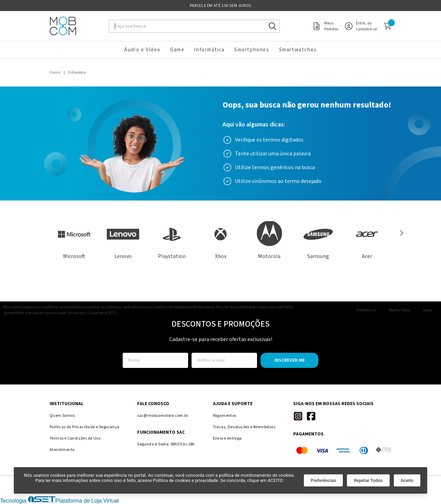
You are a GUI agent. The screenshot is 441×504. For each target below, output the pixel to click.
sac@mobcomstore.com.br (163, 416)
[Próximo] (401, 233)
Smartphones (252, 50)
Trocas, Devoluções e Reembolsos (244, 427)
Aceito (407, 480)
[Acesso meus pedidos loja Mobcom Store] (325, 26)
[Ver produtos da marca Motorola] (269, 241)
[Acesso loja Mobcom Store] (361, 26)
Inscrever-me (290, 360)
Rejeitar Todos (368, 480)
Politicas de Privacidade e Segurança (84, 427)
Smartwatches (298, 50)
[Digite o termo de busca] (188, 26)
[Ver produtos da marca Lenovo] (123, 241)
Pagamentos (225, 416)
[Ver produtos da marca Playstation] (172, 241)
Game (177, 50)
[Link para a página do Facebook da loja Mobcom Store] (311, 416)
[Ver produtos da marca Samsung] (318, 241)
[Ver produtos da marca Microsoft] (74, 241)
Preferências (324, 480)
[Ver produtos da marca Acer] (367, 241)
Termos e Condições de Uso (75, 438)
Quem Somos (62, 416)
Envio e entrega (227, 438)
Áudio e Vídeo (142, 50)
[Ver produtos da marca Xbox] (220, 241)
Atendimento (62, 450)
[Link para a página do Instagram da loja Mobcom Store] (298, 416)
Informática (209, 50)
